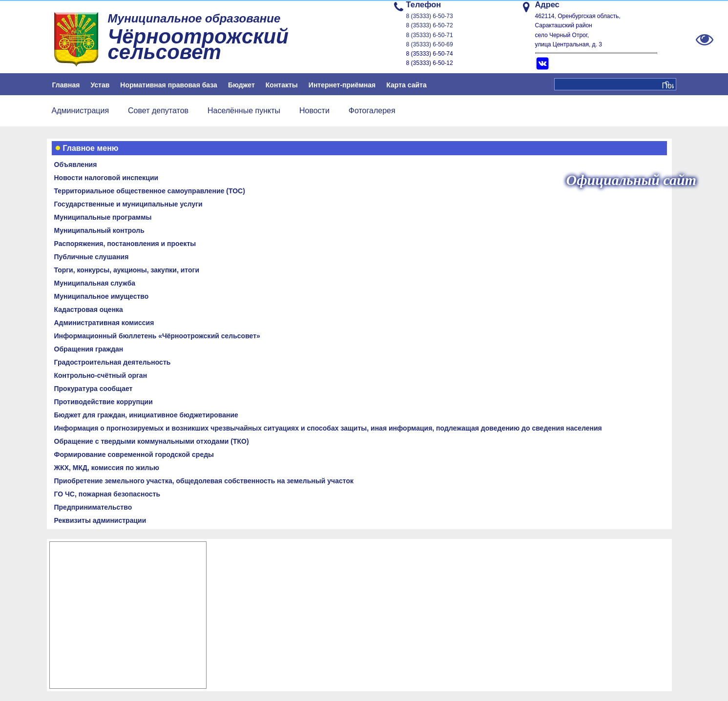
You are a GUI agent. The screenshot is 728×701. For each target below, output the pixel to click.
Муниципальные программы (103, 217)
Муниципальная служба (95, 283)
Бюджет (241, 85)
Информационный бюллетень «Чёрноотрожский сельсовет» (157, 336)
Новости (314, 111)
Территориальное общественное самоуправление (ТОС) (150, 191)
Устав (100, 85)
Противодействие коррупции (104, 402)
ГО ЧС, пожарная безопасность (107, 494)
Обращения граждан (89, 349)
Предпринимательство (93, 507)
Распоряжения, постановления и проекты (125, 244)
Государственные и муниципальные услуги (128, 204)
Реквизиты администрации (100, 520)
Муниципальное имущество (102, 296)
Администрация (81, 111)
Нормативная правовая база (169, 85)
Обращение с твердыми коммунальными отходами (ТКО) (152, 441)
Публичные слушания (92, 257)
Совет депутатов (158, 111)
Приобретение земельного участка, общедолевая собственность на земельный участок (204, 481)
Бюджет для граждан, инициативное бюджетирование (146, 415)
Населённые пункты (244, 111)
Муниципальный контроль (99, 230)
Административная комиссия (104, 323)
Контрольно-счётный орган (101, 375)
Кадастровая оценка (89, 309)
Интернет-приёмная (342, 85)
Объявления (76, 165)
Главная (66, 85)
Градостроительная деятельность (113, 362)
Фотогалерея (372, 111)
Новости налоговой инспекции (106, 178)
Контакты (282, 85)
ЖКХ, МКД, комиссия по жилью (107, 468)
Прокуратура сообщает (94, 389)
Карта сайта (406, 85)
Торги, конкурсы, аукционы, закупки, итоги (127, 270)
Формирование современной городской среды (134, 454)
